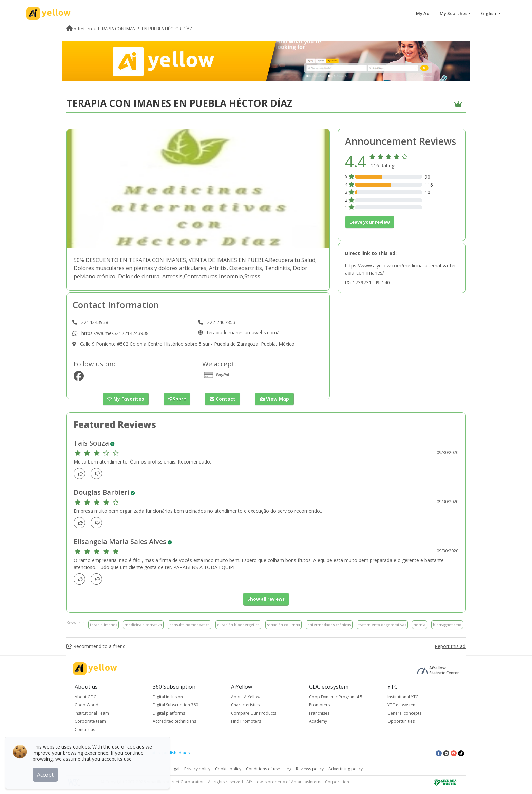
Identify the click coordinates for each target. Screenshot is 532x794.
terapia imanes (103, 624)
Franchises (319, 713)
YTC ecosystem (402, 705)
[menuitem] (70, 29)
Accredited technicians (174, 721)
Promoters (319, 705)
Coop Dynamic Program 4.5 (336, 697)
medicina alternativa (143, 624)
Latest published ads (170, 753)
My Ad (423, 13)
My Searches (453, 13)
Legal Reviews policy (304, 769)
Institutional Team (92, 713)
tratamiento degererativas (382, 624)
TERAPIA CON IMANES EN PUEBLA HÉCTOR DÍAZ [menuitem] (145, 29)
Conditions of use (263, 769)
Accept (47, 773)
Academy (318, 721)
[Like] (81, 474)
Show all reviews (266, 599)
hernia (420, 624)
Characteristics (245, 705)
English (489, 13)
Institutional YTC (403, 697)
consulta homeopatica (189, 624)
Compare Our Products (254, 713)
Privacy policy (197, 769)
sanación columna (283, 624)
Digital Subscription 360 (175, 705)
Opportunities (401, 721)
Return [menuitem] (85, 29)
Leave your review (370, 222)
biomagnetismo (447, 624)
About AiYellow (246, 697)
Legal (174, 769)
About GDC (85, 697)
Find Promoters (246, 721)
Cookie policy (228, 769)
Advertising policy (346, 769)
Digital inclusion (168, 697)
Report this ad (450, 646)
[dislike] (98, 474)
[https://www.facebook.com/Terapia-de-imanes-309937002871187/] (79, 378)
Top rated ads (127, 753)
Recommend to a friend (96, 646)
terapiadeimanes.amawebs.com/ (243, 332)
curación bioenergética (238, 624)
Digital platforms (169, 713)
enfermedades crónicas (329, 624)
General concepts (404, 713)
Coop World (87, 705)
